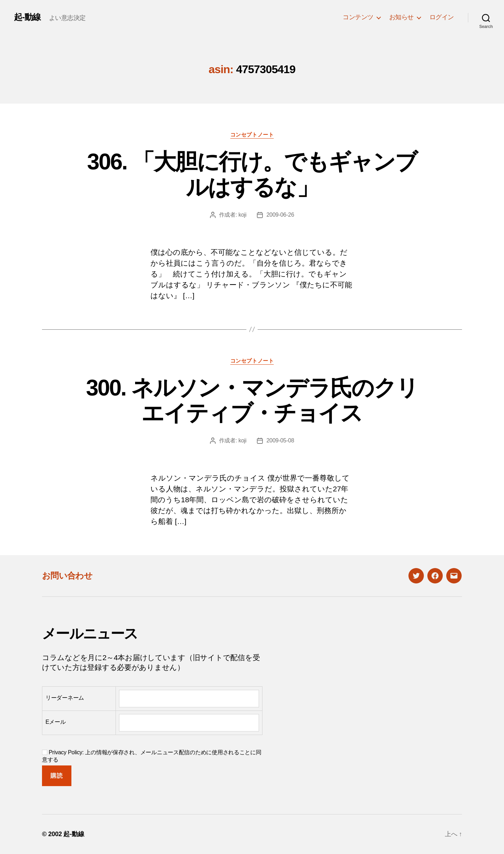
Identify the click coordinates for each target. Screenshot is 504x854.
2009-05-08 (280, 440)
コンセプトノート (252, 135)
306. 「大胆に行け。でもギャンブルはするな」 (252, 174)
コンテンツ (358, 17)
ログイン (442, 17)
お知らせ (401, 17)
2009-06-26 (280, 215)
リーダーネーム (65, 698)
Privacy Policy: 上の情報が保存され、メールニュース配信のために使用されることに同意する (152, 756)
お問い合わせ (67, 576)
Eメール (56, 722)
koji (242, 215)
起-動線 (27, 17)
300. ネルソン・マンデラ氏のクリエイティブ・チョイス (252, 401)
